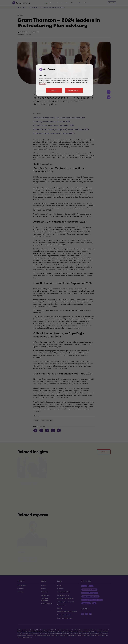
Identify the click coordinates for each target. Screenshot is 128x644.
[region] (65, 80)
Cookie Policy (43, 84)
